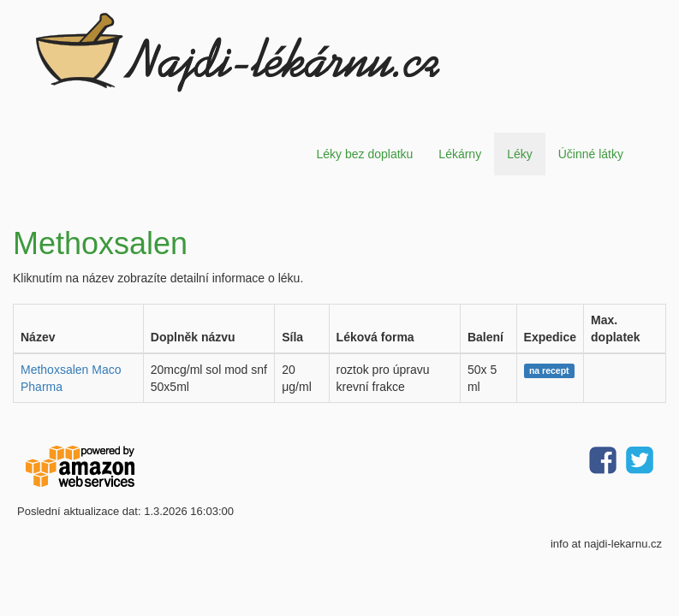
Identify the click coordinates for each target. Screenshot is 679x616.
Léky (520, 154)
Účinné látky (591, 154)
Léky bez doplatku (364, 154)
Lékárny (460, 154)
